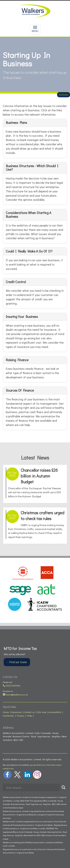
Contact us (29, 712)
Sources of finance (20, 390)
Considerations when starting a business (29, 215)
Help (29, 716)
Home (6, 712)
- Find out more (17, 662)
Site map (42, 712)
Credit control (16, 282)
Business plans (16, 123)
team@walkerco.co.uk (15, 694)
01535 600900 (12, 685)
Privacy (21, 716)
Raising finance (17, 360)
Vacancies (16, 712)
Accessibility (55, 712)
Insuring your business (22, 317)
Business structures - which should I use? (32, 168)
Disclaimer (8, 716)
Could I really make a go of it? (29, 251)
